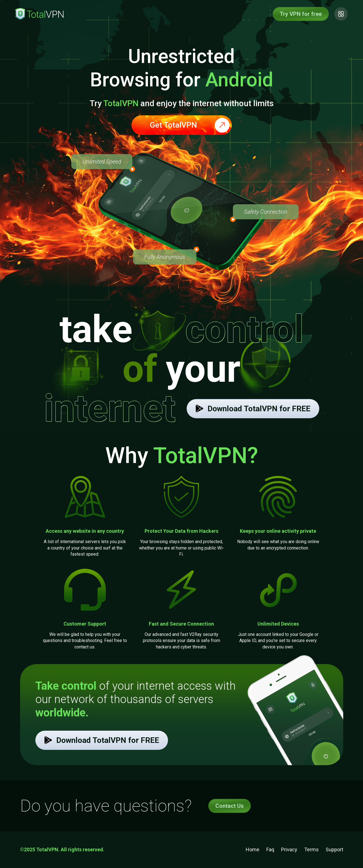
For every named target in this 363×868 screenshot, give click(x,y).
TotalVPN (121, 103)
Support (334, 849)
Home (253, 849)
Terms (311, 849)
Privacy (289, 849)
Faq (270, 849)
